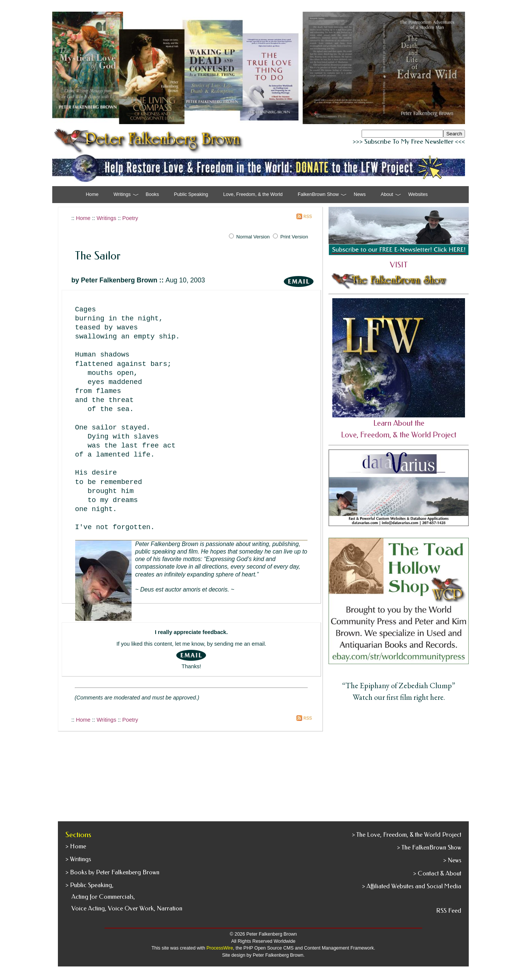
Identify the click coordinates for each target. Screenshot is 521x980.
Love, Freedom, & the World (253, 194)
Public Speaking (191, 194)
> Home (76, 846)
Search (454, 134)
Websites (418, 194)
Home (92, 194)
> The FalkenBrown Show (429, 847)
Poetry (130, 218)
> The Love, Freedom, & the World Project (407, 835)
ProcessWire (220, 948)
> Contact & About (437, 873)
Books (152, 194)
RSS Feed (449, 911)
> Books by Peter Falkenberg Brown (112, 872)
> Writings (78, 859)
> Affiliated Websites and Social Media (412, 886)
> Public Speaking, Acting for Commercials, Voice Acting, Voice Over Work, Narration (124, 897)
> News (452, 860)
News (360, 194)
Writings (106, 218)
